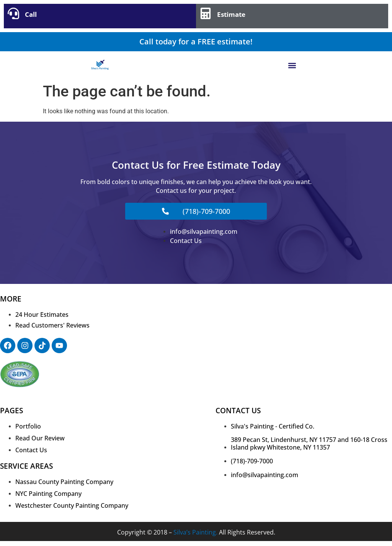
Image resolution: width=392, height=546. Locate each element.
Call (31, 14)
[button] (292, 65)
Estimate (231, 14)
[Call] (13, 13)
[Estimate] (206, 13)
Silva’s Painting (195, 532)
